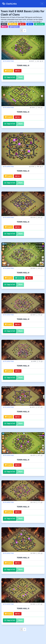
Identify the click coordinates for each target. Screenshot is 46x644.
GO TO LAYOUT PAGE (8, 61)
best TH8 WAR (27, 22)
